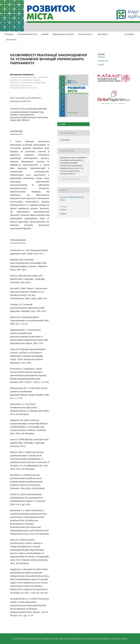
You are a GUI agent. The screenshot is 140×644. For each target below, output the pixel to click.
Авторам (103, 34)
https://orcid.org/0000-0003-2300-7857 (23, 88)
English (101, 65)
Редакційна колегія (63, 34)
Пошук (129, 34)
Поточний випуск (27, 34)
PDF (63, 124)
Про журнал (85, 34)
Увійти (133, 4)
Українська (103, 61)
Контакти (11, 40)
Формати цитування (71, 179)
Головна (9, 34)
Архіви (45, 34)
